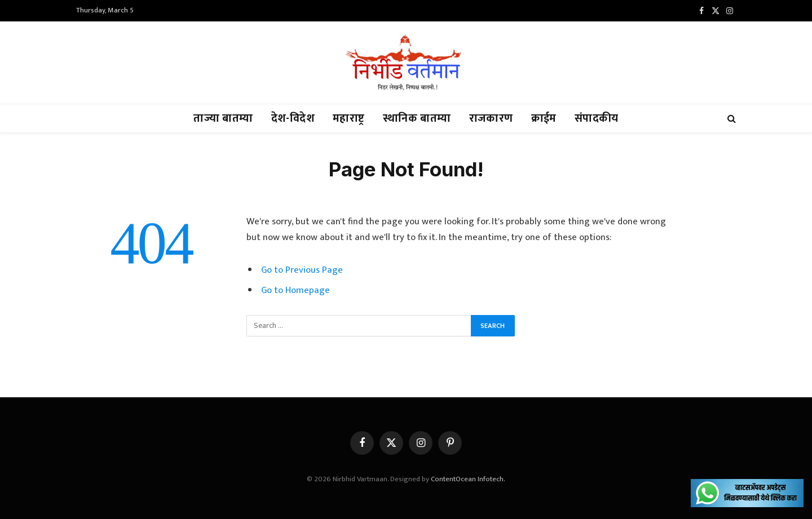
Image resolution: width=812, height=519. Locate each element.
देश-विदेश (293, 118)
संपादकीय (597, 118)
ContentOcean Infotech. (468, 479)
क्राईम (544, 118)
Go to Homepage (295, 290)
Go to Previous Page (302, 270)
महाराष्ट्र (349, 118)
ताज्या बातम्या (223, 118)
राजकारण (491, 118)
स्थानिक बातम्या (417, 118)
